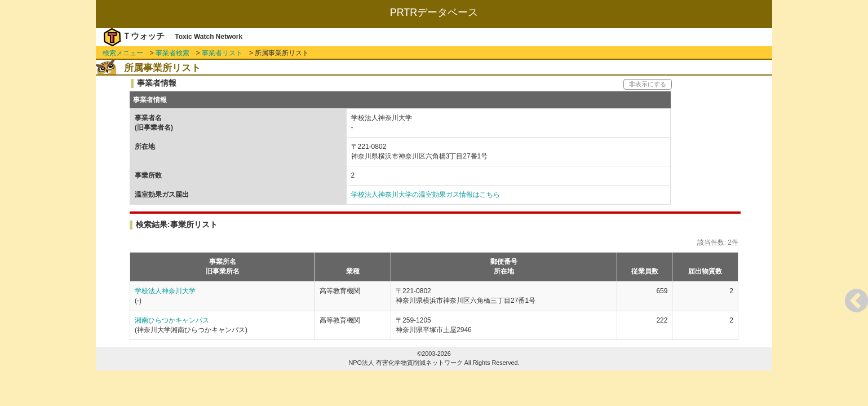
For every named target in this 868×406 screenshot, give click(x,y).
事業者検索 (172, 53)
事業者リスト (222, 53)
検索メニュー (123, 53)
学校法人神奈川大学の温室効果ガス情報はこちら (426, 195)
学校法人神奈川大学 (165, 291)
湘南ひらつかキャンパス (172, 320)
